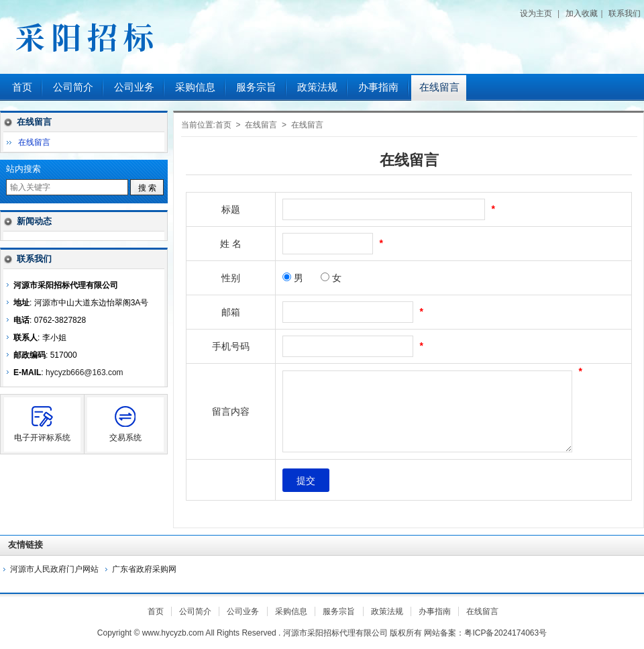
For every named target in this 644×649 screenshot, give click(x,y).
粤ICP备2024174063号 (505, 633)
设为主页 (536, 13)
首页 (22, 87)
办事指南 (378, 87)
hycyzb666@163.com (85, 372)
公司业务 (134, 87)
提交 (306, 481)
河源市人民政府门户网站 (54, 569)
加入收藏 (582, 13)
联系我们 (625, 13)
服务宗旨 (256, 87)
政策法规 (317, 87)
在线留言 (439, 87)
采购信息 (195, 87)
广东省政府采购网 (144, 569)
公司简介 (73, 87)
